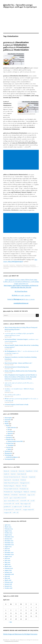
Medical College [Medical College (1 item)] (9, 486)
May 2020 (7, 562)
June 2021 (7, 551)
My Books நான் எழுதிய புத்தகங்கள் (21, 295)
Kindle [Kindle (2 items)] (23, 480)
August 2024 (8, 531)
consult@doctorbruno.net (21, 303)
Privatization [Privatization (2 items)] (8, 492)
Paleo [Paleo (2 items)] (18, 486)
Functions (10, 431)
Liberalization (6, 267)
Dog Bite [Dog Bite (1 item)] (29, 471)
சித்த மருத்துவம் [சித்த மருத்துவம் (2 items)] (25, 504)
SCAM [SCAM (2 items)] (33, 492)
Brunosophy (8, 418)
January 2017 (8, 586)
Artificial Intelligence (12, 457)
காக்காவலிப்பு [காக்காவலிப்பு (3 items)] (25, 501)
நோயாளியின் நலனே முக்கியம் (13, 395)
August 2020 (8, 557)
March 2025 (8, 527)
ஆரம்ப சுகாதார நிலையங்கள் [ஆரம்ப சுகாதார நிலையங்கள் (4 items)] (18, 498)
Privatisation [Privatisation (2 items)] (24, 489)
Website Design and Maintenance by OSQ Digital (17, 634)
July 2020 (7, 558)
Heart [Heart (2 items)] (13, 474)
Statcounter (34, 634)
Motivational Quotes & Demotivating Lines (17, 367)
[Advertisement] (21, 23)
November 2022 (9, 537)
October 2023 (8, 533)
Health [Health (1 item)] (6, 474)
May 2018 (7, 578)
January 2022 (8, 539)
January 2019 (8, 572)
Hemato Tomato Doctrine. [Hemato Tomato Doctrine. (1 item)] (12, 477)
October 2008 (8, 588)
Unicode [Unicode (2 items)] (14, 495)
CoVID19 (8, 435)
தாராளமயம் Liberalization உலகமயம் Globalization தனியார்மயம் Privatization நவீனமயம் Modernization (16, 46)
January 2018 (8, 584)
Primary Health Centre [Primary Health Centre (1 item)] (11, 489)
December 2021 (9, 541)
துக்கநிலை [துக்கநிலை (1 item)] (7, 507)
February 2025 (9, 529)
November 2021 (9, 543)
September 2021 (9, 545)
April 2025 (8, 525)
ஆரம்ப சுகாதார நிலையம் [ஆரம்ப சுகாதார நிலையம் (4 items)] (11, 501)
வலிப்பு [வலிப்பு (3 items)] (16, 513)
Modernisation (13, 267)
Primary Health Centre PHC (15, 441)
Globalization (26, 265)
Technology (8, 455)
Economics (12, 265)
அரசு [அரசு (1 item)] (6, 498)
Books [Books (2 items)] (6, 471)
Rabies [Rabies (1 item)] (26, 492)
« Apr (10, 622)
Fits (9, 430)
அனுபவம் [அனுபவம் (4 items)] (31, 495)
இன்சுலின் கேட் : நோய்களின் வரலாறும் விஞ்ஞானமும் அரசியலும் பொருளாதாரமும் (20, 6)
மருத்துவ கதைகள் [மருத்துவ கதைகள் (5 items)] (28, 510)
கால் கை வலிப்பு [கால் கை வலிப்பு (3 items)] (9, 504)
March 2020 (8, 566)
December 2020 (9, 553)
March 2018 (8, 580)
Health (7, 424)
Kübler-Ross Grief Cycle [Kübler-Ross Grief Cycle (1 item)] (11, 483)
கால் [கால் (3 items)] (32, 501)
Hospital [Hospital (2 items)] (32, 477)
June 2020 (7, 560)
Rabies (9, 449)
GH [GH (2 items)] (36, 471)
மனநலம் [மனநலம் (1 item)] (18, 510)
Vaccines (9, 447)
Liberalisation (32, 265)
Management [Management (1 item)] (25, 483)
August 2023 (8, 535)
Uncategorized (9, 459)
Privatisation (27, 267)
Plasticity (10, 433)
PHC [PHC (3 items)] (24, 486)
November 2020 (9, 555)
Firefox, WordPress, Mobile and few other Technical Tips (21, 371)
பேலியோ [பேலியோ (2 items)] (27, 507)
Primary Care (10, 439)
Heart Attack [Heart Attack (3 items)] (22, 474)
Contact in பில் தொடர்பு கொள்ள (21, 299)
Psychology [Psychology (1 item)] (18, 492)
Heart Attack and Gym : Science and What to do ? (18, 363)
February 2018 (9, 582)
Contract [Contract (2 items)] (14, 471)
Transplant (11, 445)
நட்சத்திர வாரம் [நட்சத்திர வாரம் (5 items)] (17, 507)
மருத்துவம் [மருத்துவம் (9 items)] (7, 513)
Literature (7, 451)
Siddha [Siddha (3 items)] (7, 495)
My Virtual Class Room (21, 291)
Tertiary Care (10, 443)
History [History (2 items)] (24, 477)
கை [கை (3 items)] (17, 504)
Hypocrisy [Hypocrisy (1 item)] (7, 480)
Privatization (34, 267)
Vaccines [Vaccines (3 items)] (22, 495)
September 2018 (9, 574)
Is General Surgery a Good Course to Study (16, 405)
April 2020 (8, 564)
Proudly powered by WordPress (12, 641)
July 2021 (7, 549)
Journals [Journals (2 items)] (16, 480)
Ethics (6, 422)
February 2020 (9, 568)
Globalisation (19, 265)
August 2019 (8, 570)
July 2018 (7, 576)
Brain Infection (12, 428)
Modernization (21, 267)
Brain (8, 426)
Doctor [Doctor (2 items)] (22, 471)
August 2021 (8, 547)
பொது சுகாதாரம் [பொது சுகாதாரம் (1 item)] (9, 510)
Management (8, 453)
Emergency (9, 437)
